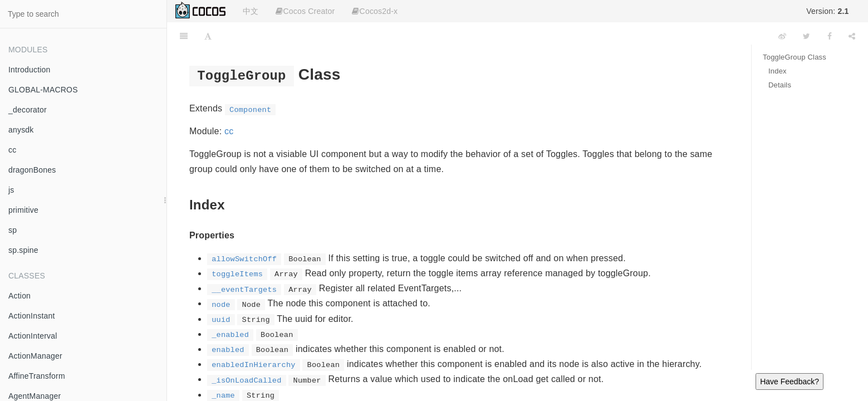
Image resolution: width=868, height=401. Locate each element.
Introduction (30, 70)
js (11, 190)
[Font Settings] (208, 36)
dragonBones (32, 170)
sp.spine (23, 250)
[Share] (852, 36)
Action (19, 296)
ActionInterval (33, 336)
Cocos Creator (305, 11)
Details (780, 85)
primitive (23, 210)
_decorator (28, 110)
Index (778, 71)
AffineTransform (37, 376)
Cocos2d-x (375, 11)
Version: (827, 11)
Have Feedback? (789, 382)
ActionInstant (32, 316)
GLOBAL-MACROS (43, 90)
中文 (251, 11)
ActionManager (35, 356)
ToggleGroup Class (795, 57)
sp (13, 230)
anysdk (21, 130)
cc (12, 150)
